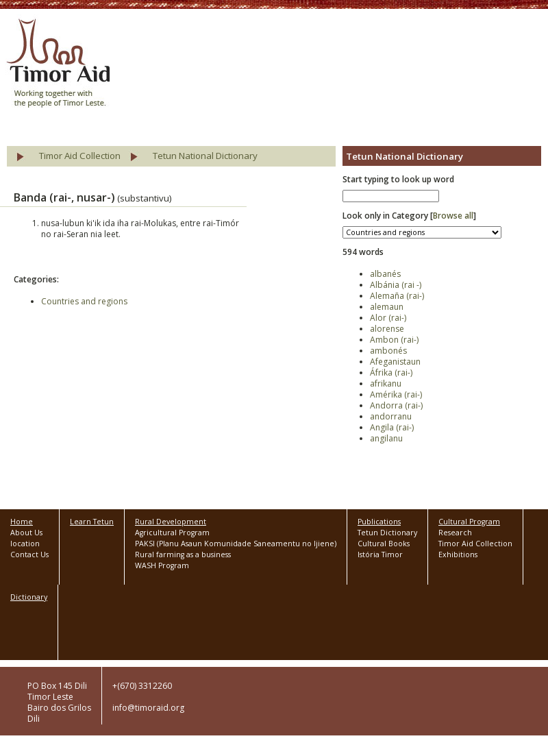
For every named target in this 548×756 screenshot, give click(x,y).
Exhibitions (458, 554)
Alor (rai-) (388, 318)
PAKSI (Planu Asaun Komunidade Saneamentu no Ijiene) (236, 544)
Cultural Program (469, 522)
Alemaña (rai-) (397, 296)
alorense (387, 329)
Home (22, 522)
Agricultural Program (172, 533)
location (25, 544)
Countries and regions (84, 301)
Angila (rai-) (392, 427)
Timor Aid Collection (80, 156)
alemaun (387, 307)
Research (455, 533)
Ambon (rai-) (394, 340)
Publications (379, 522)
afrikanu (386, 383)
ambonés (388, 351)
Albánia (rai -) (396, 285)
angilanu (386, 438)
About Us (26, 533)
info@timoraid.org (148, 708)
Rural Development (171, 522)
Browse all (453, 216)
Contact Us (29, 554)
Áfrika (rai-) (391, 373)
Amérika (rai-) (396, 394)
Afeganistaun (395, 362)
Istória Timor (380, 554)
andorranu (391, 416)
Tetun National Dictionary (205, 156)
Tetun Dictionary (387, 533)
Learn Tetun (92, 522)
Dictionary (29, 597)
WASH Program (162, 565)
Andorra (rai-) (396, 405)
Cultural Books (384, 544)
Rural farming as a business (183, 554)
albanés (385, 274)
